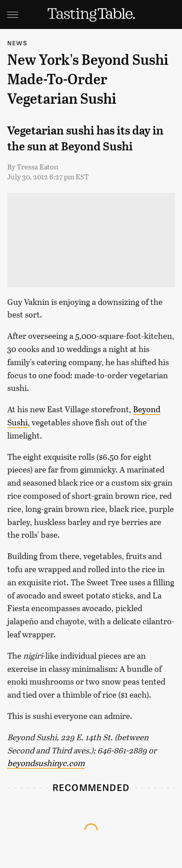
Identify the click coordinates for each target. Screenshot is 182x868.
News (17, 43)
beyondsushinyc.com (46, 763)
